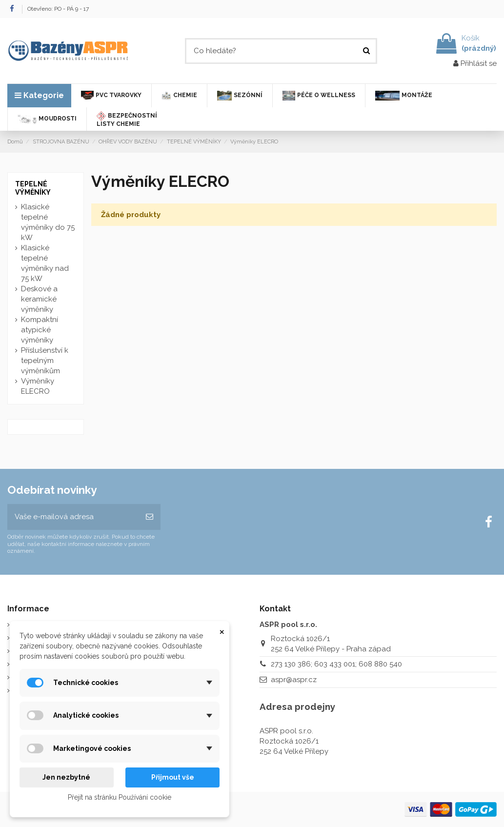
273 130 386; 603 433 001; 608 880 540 (336, 664)
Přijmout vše (173, 777)
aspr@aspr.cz (294, 680)
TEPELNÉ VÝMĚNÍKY (33, 188)
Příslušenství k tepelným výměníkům (45, 361)
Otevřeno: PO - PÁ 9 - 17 (58, 9)
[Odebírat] (150, 517)
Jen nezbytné (66, 777)
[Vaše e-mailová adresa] (73, 517)
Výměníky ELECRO (38, 386)
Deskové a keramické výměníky (39, 299)
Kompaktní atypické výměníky (40, 330)
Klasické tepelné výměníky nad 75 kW (45, 263)
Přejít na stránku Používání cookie (120, 797)
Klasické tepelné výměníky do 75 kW (48, 222)
